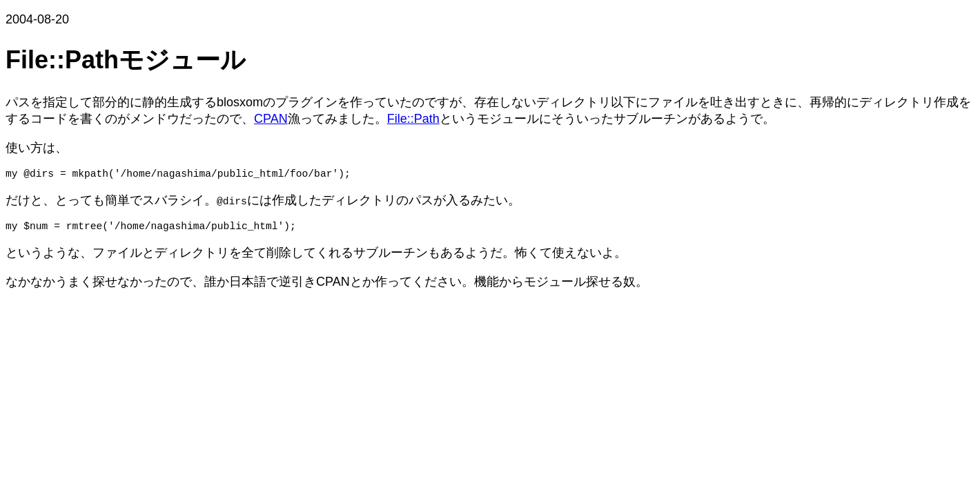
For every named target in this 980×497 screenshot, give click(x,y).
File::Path (413, 119)
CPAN (271, 119)
